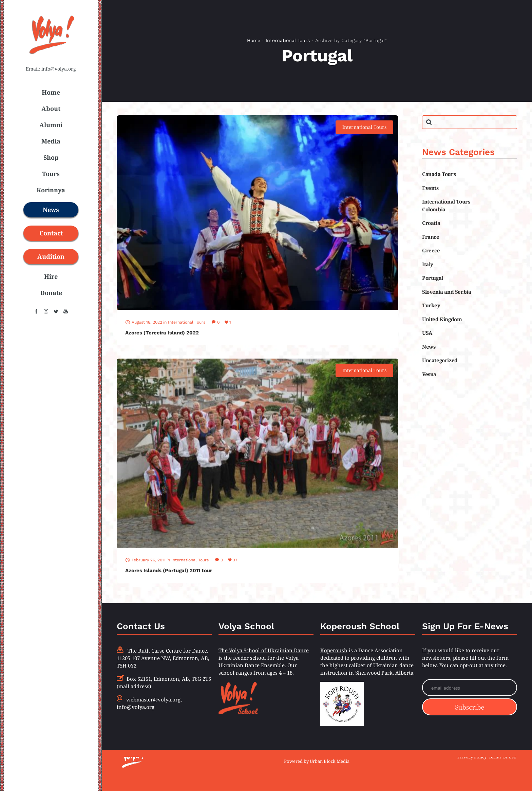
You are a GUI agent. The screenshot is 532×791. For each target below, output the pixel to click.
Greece (431, 250)
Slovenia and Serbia (446, 292)
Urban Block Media (330, 761)
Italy (428, 264)
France (431, 237)
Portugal (433, 278)
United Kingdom (442, 319)
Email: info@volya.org (51, 69)
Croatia (431, 223)
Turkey (431, 305)
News (429, 347)
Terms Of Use (502, 757)
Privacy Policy (472, 757)
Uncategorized (440, 360)
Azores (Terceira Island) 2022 (162, 333)
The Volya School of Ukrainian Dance (264, 650)
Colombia (434, 209)
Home (254, 40)
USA (427, 333)
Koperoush (334, 650)
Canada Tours (439, 174)
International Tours (288, 40)
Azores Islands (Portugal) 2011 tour (169, 571)
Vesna (429, 374)
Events (430, 188)
